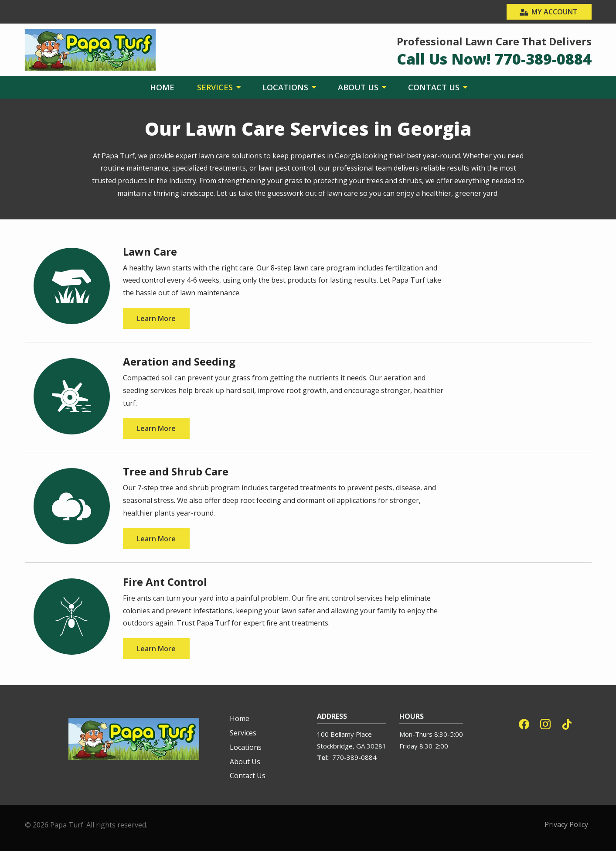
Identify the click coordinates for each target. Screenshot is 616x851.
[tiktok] (567, 723)
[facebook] (524, 723)
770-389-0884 (354, 757)
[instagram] (545, 723)
